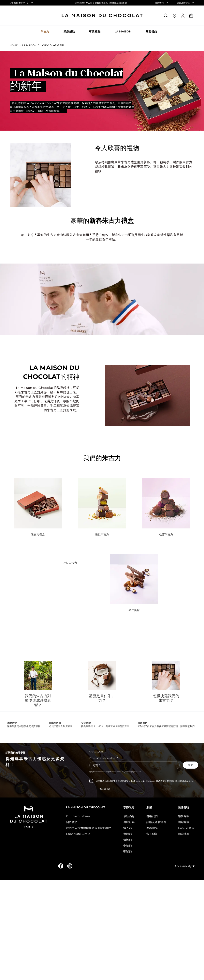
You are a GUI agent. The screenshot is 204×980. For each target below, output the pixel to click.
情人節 (128, 828)
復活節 (128, 834)
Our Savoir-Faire (78, 816)
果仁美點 (134, 610)
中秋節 (128, 846)
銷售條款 (184, 816)
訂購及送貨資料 (156, 822)
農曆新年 (129, 822)
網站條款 (184, 822)
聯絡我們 (152, 816)
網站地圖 (184, 834)
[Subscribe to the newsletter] (191, 765)
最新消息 (129, 816)
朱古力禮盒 (38, 534)
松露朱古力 (166, 534)
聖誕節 (128, 852)
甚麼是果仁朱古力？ (102, 698)
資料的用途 (105, 789)
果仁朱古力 (102, 534)
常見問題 (152, 834)
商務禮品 (152, 828)
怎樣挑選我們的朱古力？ (166, 698)
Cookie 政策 (186, 828)
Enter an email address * (104, 758)
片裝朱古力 (70, 563)
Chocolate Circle (78, 834)
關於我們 (72, 822)
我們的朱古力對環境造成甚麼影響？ (38, 701)
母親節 (128, 840)
